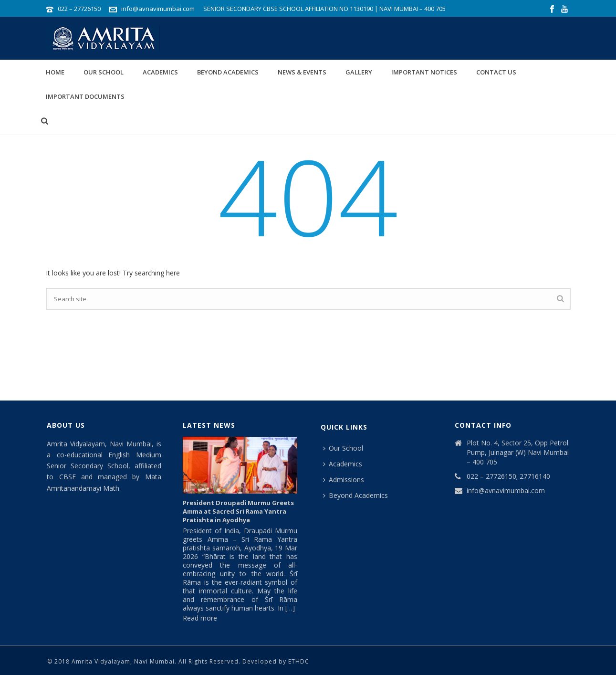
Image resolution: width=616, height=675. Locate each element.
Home (55, 72)
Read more (200, 618)
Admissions (344, 480)
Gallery (359, 72)
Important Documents (85, 96)
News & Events (302, 72)
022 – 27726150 (79, 9)
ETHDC (299, 661)
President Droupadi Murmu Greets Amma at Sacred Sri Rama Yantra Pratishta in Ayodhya (238, 511)
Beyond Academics (228, 72)
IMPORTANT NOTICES (424, 72)
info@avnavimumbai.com (158, 9)
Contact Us (496, 72)
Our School (104, 72)
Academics (160, 72)
